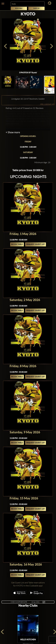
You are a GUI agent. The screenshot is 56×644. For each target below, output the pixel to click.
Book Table (19, 8)
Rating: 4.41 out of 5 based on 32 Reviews (25, 108)
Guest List (36, 8)
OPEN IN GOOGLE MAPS (47, 104)
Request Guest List (36, 244)
